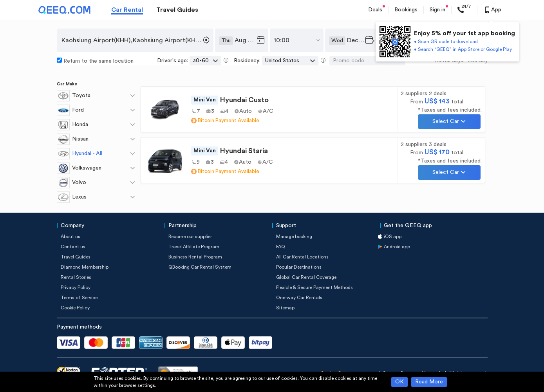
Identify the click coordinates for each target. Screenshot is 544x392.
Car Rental (127, 10)
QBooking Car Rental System (200, 267)
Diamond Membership (85, 267)
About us (70, 237)
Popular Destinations (299, 267)
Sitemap (285, 308)
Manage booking (294, 237)
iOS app (393, 237)
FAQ (281, 247)
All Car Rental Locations (302, 257)
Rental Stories (76, 277)
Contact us (73, 247)
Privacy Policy (76, 287)
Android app (397, 247)
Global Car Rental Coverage (306, 277)
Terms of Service (79, 298)
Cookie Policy (75, 308)
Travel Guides (177, 10)
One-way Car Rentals (299, 298)
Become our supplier (190, 237)
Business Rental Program (195, 257)
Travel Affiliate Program (194, 247)
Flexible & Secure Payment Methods (314, 287)
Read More (429, 382)
